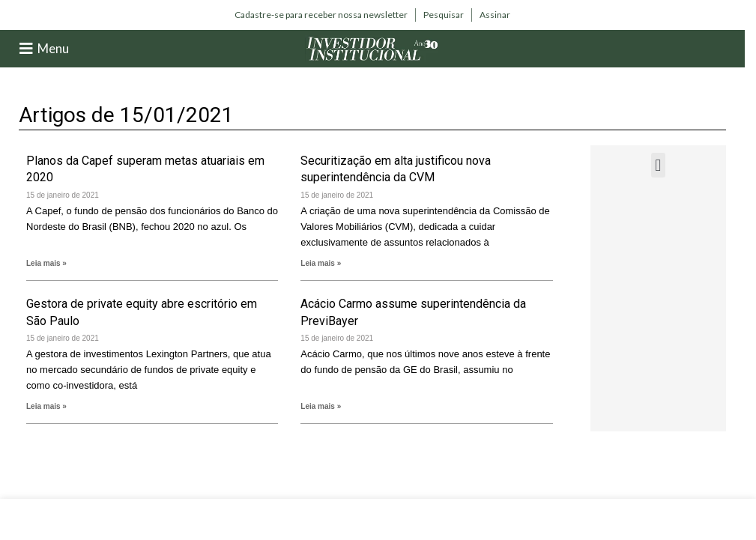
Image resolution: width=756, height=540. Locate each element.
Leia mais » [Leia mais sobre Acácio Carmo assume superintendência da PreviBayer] (321, 406)
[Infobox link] (321, 15)
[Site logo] (372, 48)
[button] (658, 165)
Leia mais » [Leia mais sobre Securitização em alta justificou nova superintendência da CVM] (321, 263)
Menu (53, 48)
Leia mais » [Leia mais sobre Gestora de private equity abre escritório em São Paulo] (46, 406)
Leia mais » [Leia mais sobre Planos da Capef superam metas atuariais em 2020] (46, 263)
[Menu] (26, 49)
